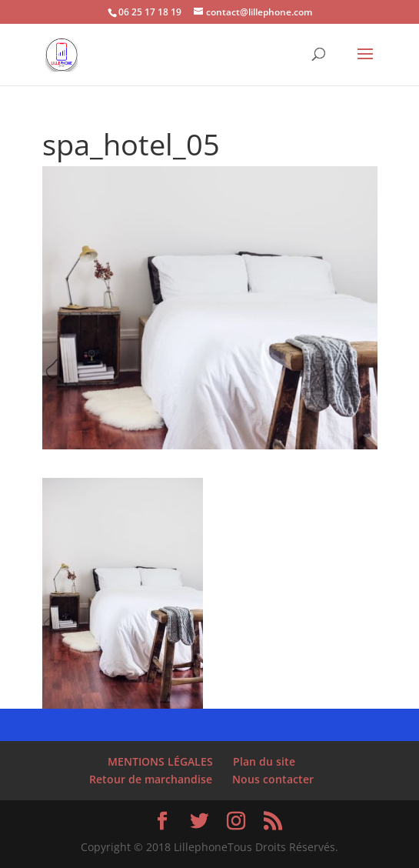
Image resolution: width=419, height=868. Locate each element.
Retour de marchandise (151, 779)
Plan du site (264, 761)
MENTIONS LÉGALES (160, 761)
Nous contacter (273, 779)
